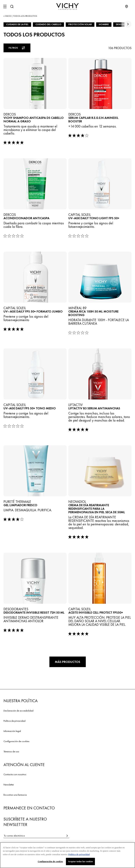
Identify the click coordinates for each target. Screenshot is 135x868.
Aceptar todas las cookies (80, 863)
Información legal (12, 731)
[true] (128, 24)
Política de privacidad (15, 721)
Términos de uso (11, 751)
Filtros (17, 48)
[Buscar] (12, 7)
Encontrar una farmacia (15, 795)
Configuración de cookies (16, 741)
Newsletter (9, 785)
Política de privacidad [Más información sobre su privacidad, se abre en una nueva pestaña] (79, 855)
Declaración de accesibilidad (18, 711)
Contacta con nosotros (15, 774)
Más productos (67, 662)
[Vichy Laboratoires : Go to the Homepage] (67, 7)
